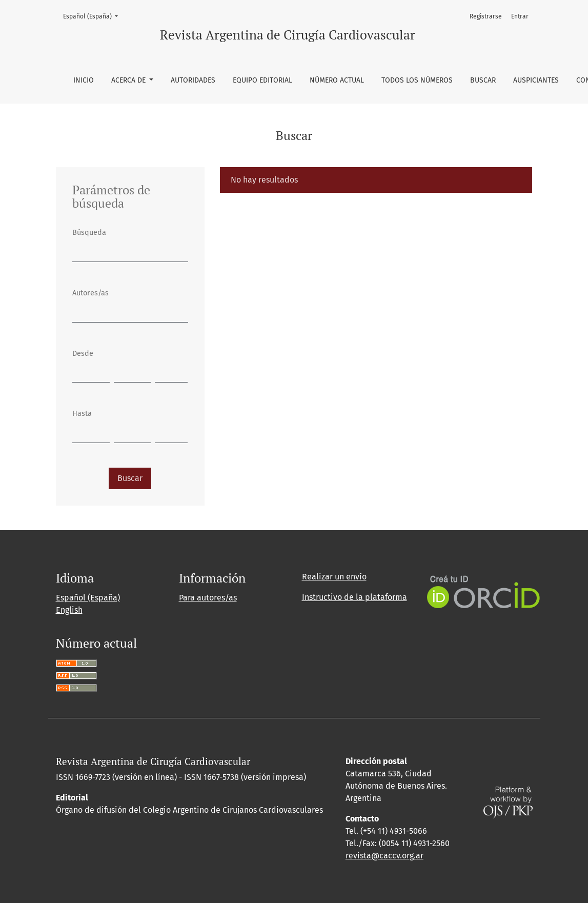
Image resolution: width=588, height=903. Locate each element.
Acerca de (129, 80)
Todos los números (417, 80)
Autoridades (193, 80)
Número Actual (337, 80)
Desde (83, 354)
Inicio (84, 80)
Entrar (520, 16)
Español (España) (94, 16)
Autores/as (90, 293)
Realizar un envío (334, 577)
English (69, 610)
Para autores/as (208, 598)
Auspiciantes (536, 80)
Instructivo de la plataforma (354, 597)
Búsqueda (89, 233)
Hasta (82, 414)
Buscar (483, 80)
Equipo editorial (262, 80)
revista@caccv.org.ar (384, 856)
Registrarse (486, 16)
